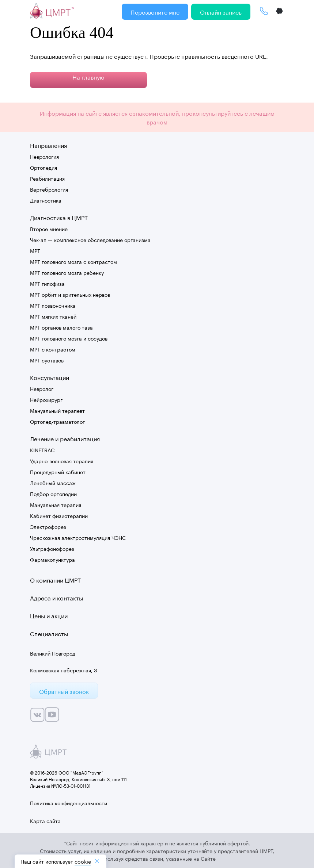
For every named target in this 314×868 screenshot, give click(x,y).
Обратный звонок (64, 691)
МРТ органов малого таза (61, 327)
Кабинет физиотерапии (59, 515)
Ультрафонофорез (52, 548)
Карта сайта (45, 821)
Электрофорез (48, 526)
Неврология (44, 156)
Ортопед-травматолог (57, 421)
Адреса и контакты (56, 597)
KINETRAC (42, 450)
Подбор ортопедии (53, 493)
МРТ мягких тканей (53, 316)
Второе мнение (49, 228)
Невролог (42, 388)
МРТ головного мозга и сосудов (69, 338)
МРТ (35, 250)
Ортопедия (43, 167)
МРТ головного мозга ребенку (67, 272)
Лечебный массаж (53, 483)
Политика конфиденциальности (69, 803)
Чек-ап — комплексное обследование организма (90, 239)
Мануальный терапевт (57, 410)
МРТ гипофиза (47, 283)
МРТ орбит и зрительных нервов (70, 294)
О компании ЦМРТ (55, 579)
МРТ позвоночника (53, 305)
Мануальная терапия (56, 504)
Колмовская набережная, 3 (64, 670)
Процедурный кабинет (58, 472)
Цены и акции (49, 615)
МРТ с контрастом (53, 349)
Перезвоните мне (155, 11)
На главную (88, 76)
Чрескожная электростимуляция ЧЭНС (78, 537)
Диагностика (46, 200)
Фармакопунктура (52, 559)
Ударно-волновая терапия (62, 461)
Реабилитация (47, 178)
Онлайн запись (221, 11)
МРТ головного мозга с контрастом (73, 261)
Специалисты (49, 633)
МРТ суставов (47, 360)
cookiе (83, 861)
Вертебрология (49, 189)
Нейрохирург (46, 399)
